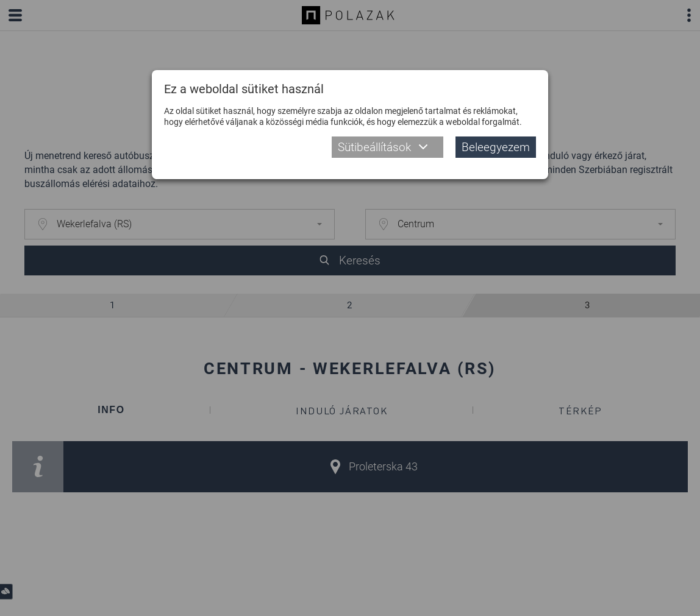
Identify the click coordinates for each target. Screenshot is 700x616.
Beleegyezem (496, 147)
